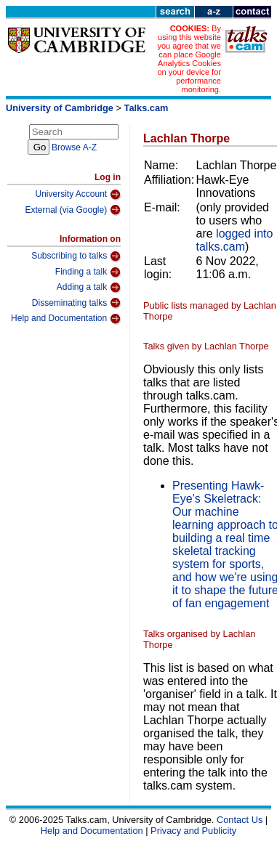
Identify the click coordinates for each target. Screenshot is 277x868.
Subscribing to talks (76, 256)
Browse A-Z (74, 147)
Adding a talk (89, 288)
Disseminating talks (76, 303)
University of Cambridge (60, 108)
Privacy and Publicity (193, 831)
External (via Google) (73, 210)
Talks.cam (146, 108)
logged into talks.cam (235, 240)
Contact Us (240, 820)
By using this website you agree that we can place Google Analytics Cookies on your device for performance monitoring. (189, 59)
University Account (78, 195)
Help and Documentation (66, 319)
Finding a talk (88, 272)
